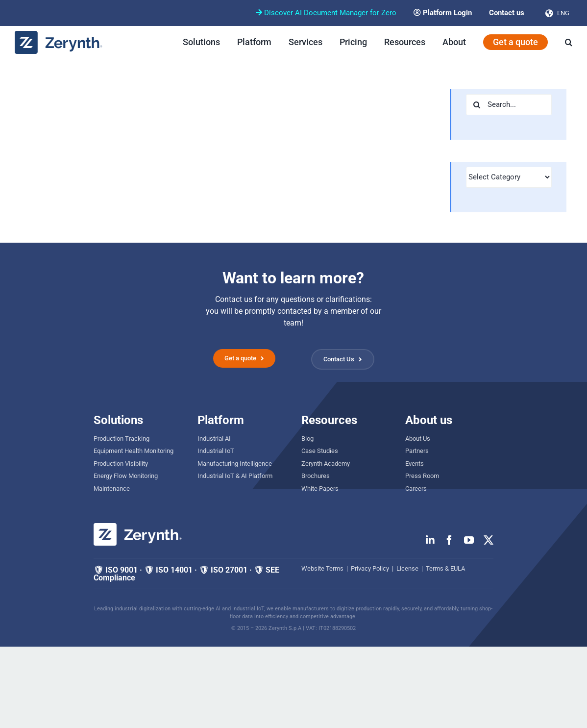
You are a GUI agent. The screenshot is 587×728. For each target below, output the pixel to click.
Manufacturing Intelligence (235, 464)
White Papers (320, 489)
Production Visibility (121, 464)
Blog (307, 439)
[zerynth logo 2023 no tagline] (59, 35)
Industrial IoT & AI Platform (235, 476)
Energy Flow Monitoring (126, 476)
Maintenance (112, 489)
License (407, 568)
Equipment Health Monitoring (134, 451)
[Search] (477, 105)
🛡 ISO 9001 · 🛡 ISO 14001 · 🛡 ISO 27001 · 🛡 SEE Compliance (186, 574)
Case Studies (320, 451)
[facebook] (449, 540)
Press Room (422, 476)
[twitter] (489, 540)
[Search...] (509, 105)
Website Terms (322, 568)
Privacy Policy (370, 568)
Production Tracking (122, 439)
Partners (417, 451)
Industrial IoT (216, 451)
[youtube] (469, 540)
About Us (418, 439)
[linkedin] (430, 540)
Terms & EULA (445, 568)
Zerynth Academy (326, 464)
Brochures (316, 476)
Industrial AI (214, 439)
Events (415, 464)
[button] (569, 42)
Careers (416, 489)
